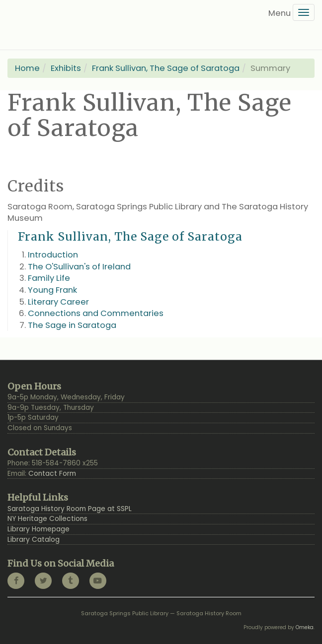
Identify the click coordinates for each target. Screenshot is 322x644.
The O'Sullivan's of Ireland (79, 267)
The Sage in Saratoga (72, 325)
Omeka (305, 627)
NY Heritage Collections (47, 519)
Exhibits (66, 68)
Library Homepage (39, 529)
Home (27, 68)
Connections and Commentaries (96, 313)
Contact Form (52, 474)
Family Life (49, 278)
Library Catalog (34, 540)
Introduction (53, 255)
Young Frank (52, 290)
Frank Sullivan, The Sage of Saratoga (166, 68)
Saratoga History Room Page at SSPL (70, 509)
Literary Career (58, 302)
